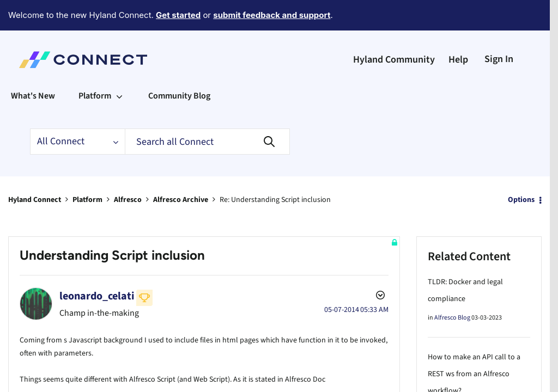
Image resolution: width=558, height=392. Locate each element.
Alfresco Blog (452, 288)
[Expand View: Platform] (119, 66)
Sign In (499, 29)
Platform (87, 170)
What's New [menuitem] (33, 66)
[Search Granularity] (77, 112)
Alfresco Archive (181, 170)
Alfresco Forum (455, 380)
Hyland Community (394, 30)
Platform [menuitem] (95, 66)
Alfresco (128, 170)
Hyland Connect (35, 170)
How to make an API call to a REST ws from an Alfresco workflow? (474, 344)
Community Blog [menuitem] (179, 66)
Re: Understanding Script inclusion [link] (275, 170)
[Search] (207, 112)
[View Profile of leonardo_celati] (97, 266)
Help (458, 30)
